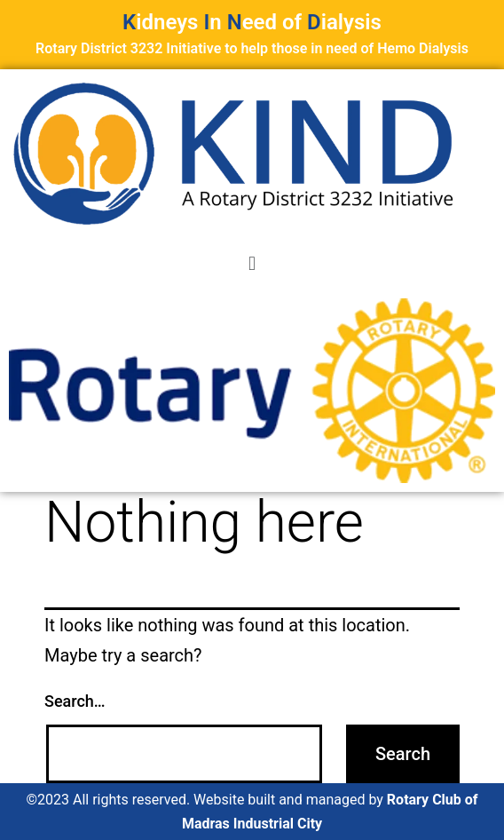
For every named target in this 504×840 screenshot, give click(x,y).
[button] (252, 263)
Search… (75, 701)
